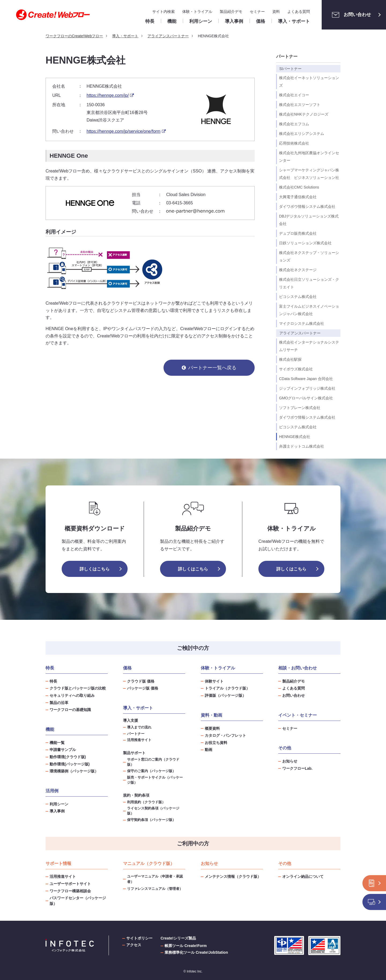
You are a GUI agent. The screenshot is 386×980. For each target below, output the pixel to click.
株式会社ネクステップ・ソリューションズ (309, 256)
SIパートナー (290, 69)
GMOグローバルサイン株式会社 (306, 398)
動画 (209, 750)
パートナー (287, 56)
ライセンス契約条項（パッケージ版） (153, 811)
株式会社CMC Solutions (299, 187)
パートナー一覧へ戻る (212, 368)
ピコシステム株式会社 (298, 297)
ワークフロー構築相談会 (70, 891)
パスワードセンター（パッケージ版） (78, 901)
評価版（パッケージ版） (225, 695)
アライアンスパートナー (300, 333)
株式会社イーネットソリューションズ (309, 82)
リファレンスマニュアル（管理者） (155, 889)
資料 (276, 12)
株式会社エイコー (294, 95)
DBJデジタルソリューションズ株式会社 (309, 220)
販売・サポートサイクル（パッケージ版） (155, 780)
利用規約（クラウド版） (146, 802)
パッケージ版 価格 (143, 688)
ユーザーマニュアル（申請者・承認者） (155, 879)
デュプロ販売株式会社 (298, 233)
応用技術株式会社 (294, 143)
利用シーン (59, 804)
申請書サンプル (63, 750)
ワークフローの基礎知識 (70, 710)
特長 (53, 681)
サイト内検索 (164, 12)
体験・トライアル (197, 12)
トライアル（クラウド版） (227, 688)
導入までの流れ (139, 727)
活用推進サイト (139, 740)
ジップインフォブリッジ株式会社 (307, 388)
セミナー (257, 12)
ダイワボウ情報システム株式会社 (307, 207)
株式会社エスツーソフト (300, 105)
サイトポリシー (139, 938)
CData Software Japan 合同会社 (306, 379)
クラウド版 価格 (141, 681)
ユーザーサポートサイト (70, 884)
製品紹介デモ (231, 12)
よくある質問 (299, 12)
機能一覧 (57, 743)
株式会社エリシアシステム (302, 134)
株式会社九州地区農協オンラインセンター (309, 157)
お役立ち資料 (216, 743)
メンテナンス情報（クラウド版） (233, 876)
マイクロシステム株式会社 (302, 323)
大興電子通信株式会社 (298, 197)
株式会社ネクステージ (298, 270)
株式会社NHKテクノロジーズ (304, 114)
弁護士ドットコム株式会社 (302, 446)
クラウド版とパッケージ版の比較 (78, 688)
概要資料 (212, 728)
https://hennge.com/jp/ (108, 95)
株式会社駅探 (290, 359)
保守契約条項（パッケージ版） (151, 820)
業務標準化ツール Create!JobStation (196, 952)
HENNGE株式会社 (295, 437)
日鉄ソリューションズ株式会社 (305, 243)
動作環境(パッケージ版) (70, 764)
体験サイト (214, 681)
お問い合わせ (350, 15)
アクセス (134, 945)
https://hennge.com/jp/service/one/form (124, 131)
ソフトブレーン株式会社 (300, 408)
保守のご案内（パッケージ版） (151, 771)
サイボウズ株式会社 (296, 369)
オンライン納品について (303, 876)
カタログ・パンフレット (225, 735)
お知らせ (290, 761)
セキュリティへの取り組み (72, 695)
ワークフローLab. (297, 768)
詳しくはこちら (95, 569)
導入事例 (57, 811)
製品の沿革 (59, 703)
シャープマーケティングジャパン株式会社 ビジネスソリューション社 (309, 174)
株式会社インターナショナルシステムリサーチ (309, 346)
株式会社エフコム (294, 124)
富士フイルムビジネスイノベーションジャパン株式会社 (309, 310)
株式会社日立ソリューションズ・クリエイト (309, 283)
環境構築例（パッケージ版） (74, 771)
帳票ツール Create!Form (186, 946)
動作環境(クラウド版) (68, 757)
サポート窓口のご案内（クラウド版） (153, 762)
